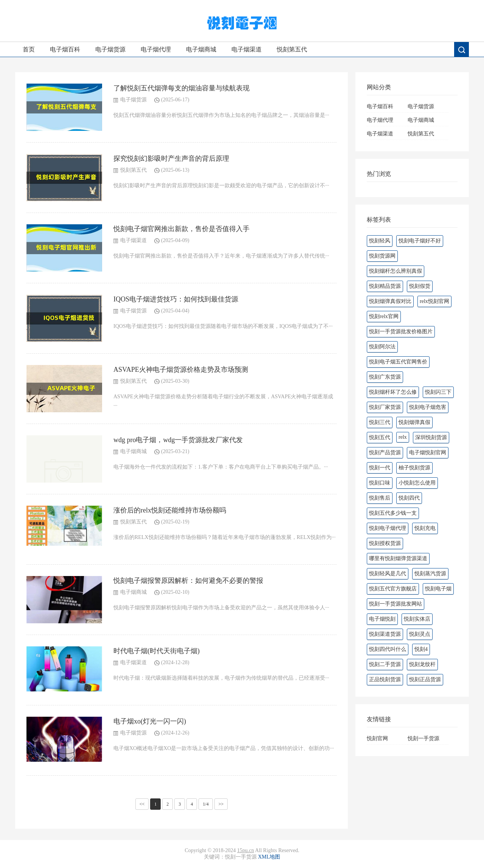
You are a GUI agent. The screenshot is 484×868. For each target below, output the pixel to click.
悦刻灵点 (420, 634)
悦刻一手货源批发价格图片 (401, 332)
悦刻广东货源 (385, 377)
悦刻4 (421, 649)
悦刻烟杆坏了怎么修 (393, 392)
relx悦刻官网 (434, 301)
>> (221, 804)
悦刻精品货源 (385, 286)
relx (403, 437)
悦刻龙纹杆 (422, 664)
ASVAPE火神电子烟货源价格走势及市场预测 (181, 370)
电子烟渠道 (247, 49)
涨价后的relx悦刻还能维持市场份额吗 (170, 510)
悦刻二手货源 (385, 664)
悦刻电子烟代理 (388, 528)
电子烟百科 (65, 49)
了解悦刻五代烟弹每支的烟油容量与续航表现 (181, 88)
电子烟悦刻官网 (428, 453)
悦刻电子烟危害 (428, 407)
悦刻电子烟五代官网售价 (398, 362)
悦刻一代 (380, 468)
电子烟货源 (110, 49)
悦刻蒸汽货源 (430, 574)
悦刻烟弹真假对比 (390, 301)
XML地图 (269, 857)
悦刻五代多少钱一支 (393, 513)
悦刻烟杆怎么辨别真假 (396, 271)
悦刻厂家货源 (385, 407)
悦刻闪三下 (438, 392)
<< (142, 804)
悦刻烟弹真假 (414, 422)
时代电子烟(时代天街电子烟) (157, 651)
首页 (29, 49)
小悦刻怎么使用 (417, 483)
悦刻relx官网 (384, 316)
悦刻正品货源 (425, 679)
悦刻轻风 (380, 241)
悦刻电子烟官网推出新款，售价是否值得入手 (181, 229)
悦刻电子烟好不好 (420, 241)
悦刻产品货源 (385, 453)
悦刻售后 (380, 498)
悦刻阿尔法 (382, 347)
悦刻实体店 (417, 619)
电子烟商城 (201, 49)
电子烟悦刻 (382, 619)
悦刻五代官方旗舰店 (393, 589)
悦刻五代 (380, 437)
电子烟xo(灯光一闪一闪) (150, 721)
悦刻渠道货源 (385, 634)
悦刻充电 (425, 528)
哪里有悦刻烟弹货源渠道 (398, 558)
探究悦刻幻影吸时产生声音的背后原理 (171, 158)
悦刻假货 (420, 286)
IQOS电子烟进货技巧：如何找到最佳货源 (176, 299)
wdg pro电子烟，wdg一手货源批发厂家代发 (178, 440)
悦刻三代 (380, 422)
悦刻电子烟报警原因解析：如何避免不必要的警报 (188, 581)
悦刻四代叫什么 (388, 649)
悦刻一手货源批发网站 (396, 604)
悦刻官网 (377, 738)
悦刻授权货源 (385, 543)
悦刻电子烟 (438, 589)
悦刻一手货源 (423, 738)
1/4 (206, 804)
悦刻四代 (409, 498)
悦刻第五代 (292, 49)
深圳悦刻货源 (431, 437)
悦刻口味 (380, 483)
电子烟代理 (156, 49)
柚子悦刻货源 (414, 468)
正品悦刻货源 (385, 679)
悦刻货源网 (382, 256)
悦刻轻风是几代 (388, 574)
